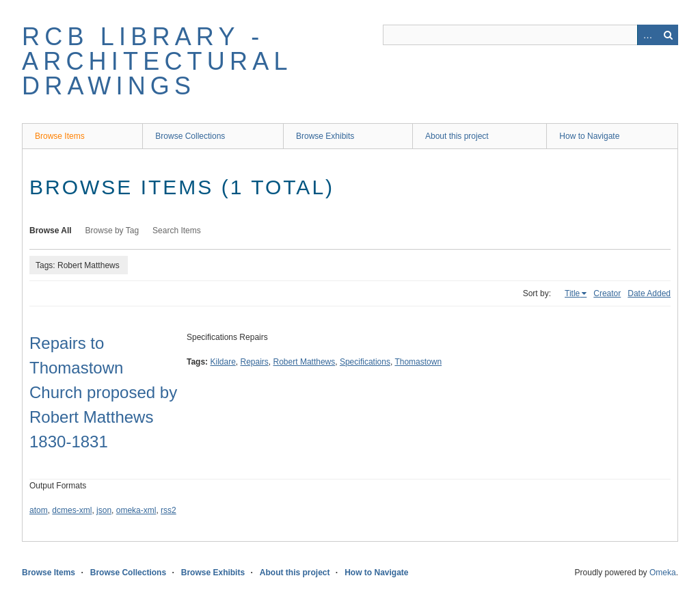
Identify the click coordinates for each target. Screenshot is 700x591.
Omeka (663, 573)
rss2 (169, 510)
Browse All (51, 231)
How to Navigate (589, 136)
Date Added (649, 293)
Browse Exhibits (325, 136)
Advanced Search (647, 35)
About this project (457, 136)
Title (572, 293)
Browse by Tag (112, 231)
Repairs (255, 362)
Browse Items (60, 136)
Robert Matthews (305, 362)
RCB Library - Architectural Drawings (157, 61)
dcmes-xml (72, 510)
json (104, 510)
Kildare (223, 362)
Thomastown (418, 362)
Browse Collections (190, 136)
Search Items (177, 231)
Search (668, 35)
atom (39, 510)
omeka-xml (136, 510)
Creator (607, 293)
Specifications (365, 362)
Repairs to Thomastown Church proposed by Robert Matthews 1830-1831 (103, 392)
